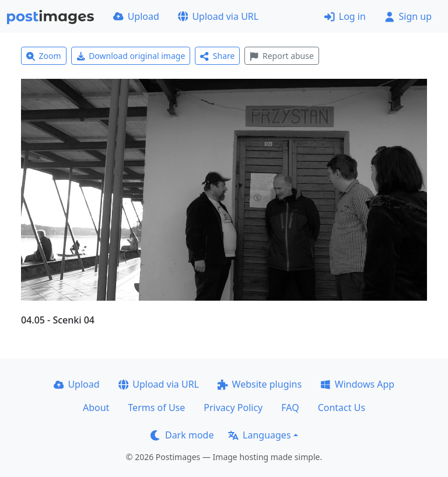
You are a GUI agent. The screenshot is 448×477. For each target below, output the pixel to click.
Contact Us (342, 408)
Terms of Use (156, 408)
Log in (345, 16)
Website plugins (260, 384)
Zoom (44, 56)
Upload (136, 16)
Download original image (131, 56)
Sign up (408, 16)
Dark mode (182, 435)
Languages (259, 435)
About (96, 408)
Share (217, 56)
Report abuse (281, 56)
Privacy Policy (233, 408)
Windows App (357, 384)
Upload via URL (218, 16)
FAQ (290, 408)
